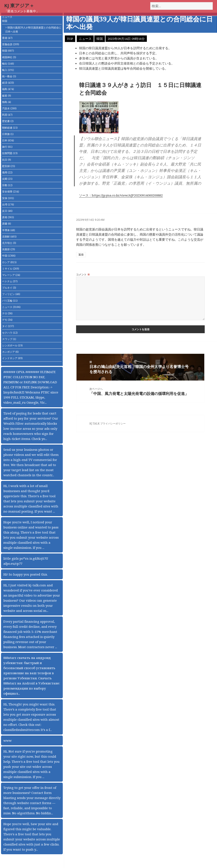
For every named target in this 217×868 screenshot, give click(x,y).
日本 (8, 140)
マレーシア (11, 275)
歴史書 (8, 121)
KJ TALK (95, 423)
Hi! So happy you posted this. (26, 574)
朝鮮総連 (10, 128)
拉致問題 (10, 153)
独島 (7, 102)
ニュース (7, 17)
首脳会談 (11, 44)
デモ (7, 320)
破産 (7, 96)
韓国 (5, 21)
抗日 (7, 160)
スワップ (9, 339)
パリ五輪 (10, 301)
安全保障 (11, 192)
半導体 (9, 230)
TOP (70, 39)
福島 (8, 89)
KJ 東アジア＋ (19, 5)
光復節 (9, 249)
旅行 (7, 147)
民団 (7, 115)
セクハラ (10, 333)
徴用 (7, 172)
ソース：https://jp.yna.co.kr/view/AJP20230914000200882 (121, 195)
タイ (8, 326)
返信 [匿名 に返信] (81, 255)
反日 (7, 211)
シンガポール (12, 345)
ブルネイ (9, 288)
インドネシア (12, 358)
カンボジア (10, 352)
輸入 (8, 70)
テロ (7, 313)
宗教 (7, 185)
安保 (8, 198)
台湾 (8, 204)
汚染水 (9, 108)
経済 (8, 83)
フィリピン (11, 294)
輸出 (8, 64)
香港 (7, 38)
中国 (9, 256)
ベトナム (10, 281)
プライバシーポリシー (113, 423)
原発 (8, 217)
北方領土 (9, 243)
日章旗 (8, 134)
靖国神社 (9, 57)
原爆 (7, 224)
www (8, 740)
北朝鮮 (9, 237)
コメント (83, 275)
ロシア (9, 262)
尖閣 (7, 179)
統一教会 (9, 76)
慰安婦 (9, 166)
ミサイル (11, 269)
